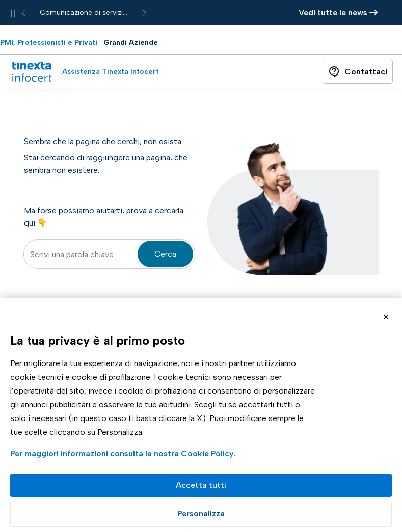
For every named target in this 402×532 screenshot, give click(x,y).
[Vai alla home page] (32, 72)
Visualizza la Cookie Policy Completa (124, 454)
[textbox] (109, 254)
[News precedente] (23, 13)
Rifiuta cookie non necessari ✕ (386, 318)
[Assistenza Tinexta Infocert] (106, 72)
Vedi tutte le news (338, 12)
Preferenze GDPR (201, 514)
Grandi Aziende (131, 43)
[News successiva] (144, 13)
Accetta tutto (201, 485)
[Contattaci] (358, 72)
